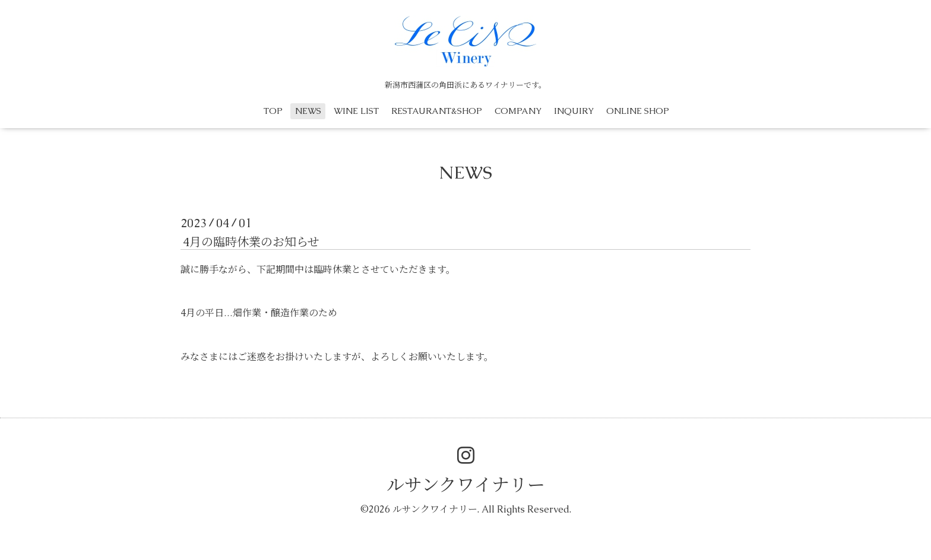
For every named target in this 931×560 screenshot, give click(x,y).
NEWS (308, 111)
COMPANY (518, 111)
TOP (273, 111)
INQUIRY (574, 111)
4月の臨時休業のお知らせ (251, 242)
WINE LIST (356, 111)
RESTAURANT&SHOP (437, 111)
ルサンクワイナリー (466, 485)
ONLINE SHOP (638, 111)
